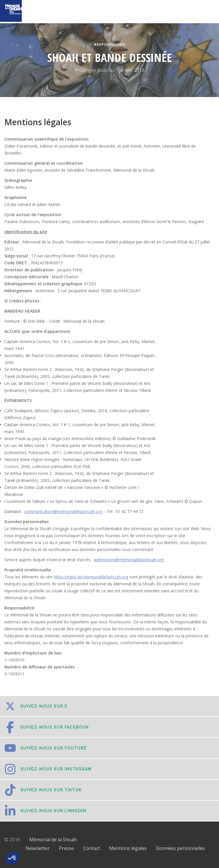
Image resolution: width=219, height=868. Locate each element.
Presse (66, 848)
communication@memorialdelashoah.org (63, 511)
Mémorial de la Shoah (53, 840)
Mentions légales (128, 848)
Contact (91, 848)
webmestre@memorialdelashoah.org (129, 560)
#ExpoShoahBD (109, 45)
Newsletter (38, 848)
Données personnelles (181, 848)
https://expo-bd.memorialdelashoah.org (91, 577)
